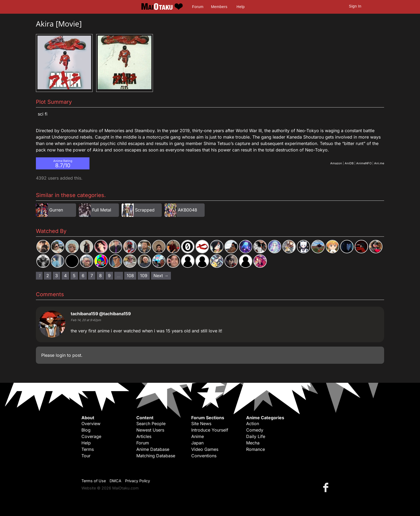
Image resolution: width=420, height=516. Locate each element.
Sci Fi (43, 114)
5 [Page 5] (74, 276)
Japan (197, 443)
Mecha (253, 443)
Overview (91, 424)
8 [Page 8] (100, 276)
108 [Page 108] (130, 276)
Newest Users (150, 430)
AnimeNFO (364, 163)
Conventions (204, 456)
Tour (86, 456)
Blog (86, 430)
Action (253, 424)
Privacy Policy (138, 481)
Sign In (355, 6)
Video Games (205, 449)
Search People (151, 424)
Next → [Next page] (161, 276)
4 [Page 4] (65, 276)
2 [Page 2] (48, 276)
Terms (88, 449)
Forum (198, 7)
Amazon (336, 163)
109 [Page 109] (144, 276)
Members (219, 7)
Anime (198, 436)
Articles (144, 436)
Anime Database (153, 449)
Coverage (91, 436)
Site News (201, 424)
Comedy (255, 430)
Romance (256, 449)
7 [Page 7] (92, 276)
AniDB (349, 163)
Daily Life (256, 436)
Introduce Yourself (210, 430)
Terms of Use (94, 481)
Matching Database (156, 456)
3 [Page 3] (57, 276)
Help (241, 7)
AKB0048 (187, 210)
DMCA (115, 481)
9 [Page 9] (109, 276)
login (61, 355)
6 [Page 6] (83, 276)
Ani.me (379, 163)
